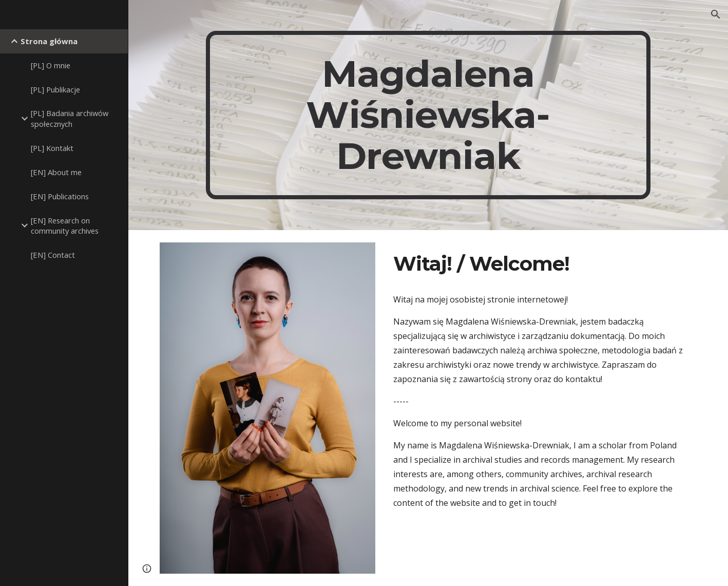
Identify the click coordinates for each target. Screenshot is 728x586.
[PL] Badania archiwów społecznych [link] (70, 118)
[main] (428, 115)
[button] (716, 14)
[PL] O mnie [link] (51, 65)
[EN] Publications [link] (60, 196)
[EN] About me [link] (56, 172)
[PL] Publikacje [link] (55, 89)
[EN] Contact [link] (53, 255)
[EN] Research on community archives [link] (65, 226)
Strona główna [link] (49, 41)
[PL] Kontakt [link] (52, 148)
